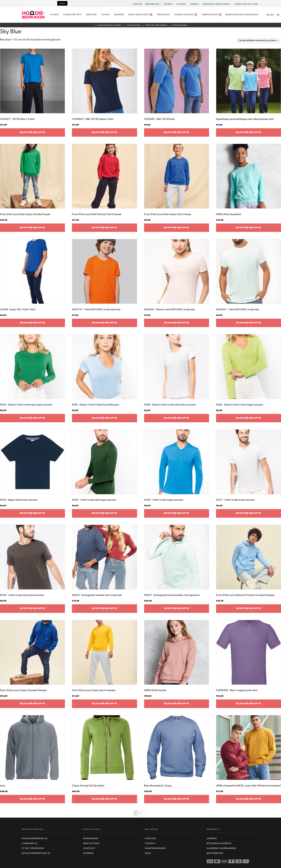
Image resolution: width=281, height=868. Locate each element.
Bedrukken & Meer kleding (216, 4)
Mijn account (91, 845)
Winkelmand (91, 840)
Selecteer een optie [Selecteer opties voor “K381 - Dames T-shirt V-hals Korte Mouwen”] (104, 420)
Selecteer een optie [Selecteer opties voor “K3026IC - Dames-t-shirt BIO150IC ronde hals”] (177, 324)
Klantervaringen (155, 850)
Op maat (168, 4)
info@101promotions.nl (36, 855)
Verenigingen (216, 15)
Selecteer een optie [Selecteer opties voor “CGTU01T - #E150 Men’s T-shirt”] (32, 134)
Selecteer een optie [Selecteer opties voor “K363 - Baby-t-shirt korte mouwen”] (32, 515)
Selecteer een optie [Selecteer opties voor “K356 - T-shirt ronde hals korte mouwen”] (32, 610)
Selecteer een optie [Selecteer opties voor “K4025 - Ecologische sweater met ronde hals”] (104, 610)
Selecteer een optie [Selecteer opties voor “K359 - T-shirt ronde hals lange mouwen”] (104, 515)
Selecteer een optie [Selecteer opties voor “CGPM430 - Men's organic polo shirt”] (249, 705)
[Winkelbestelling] (259, 42)
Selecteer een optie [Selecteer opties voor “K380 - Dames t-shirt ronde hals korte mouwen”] (177, 420)
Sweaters (96, 15)
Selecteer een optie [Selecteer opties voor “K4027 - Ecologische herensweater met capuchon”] (177, 610)
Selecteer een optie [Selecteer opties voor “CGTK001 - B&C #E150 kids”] (177, 134)
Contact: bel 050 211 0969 (246, 4)
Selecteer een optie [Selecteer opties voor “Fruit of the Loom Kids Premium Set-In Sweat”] (104, 229)
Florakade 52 (30, 845)
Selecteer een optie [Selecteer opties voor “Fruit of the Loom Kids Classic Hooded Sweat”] (32, 229)
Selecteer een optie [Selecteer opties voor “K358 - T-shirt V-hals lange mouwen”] (177, 515)
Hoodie (59, 15)
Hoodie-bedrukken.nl (35, 840)
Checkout (89, 850)
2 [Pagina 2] (140, 815)
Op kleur (181, 4)
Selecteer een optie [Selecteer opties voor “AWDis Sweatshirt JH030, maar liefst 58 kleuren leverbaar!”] (249, 801)
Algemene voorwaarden (221, 850)
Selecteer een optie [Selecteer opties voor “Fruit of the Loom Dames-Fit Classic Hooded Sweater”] (249, 610)
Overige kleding (190, 15)
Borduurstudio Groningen (246, 15)
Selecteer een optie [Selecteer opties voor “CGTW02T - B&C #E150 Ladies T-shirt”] (104, 134)
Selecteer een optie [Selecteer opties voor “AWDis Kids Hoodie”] (177, 705)
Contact (150, 845)
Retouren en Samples (219, 845)
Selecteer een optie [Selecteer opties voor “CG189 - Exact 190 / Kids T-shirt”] (32, 324)
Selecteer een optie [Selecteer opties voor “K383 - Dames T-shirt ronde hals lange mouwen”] (32, 420)
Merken (194, 4)
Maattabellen (152, 4)
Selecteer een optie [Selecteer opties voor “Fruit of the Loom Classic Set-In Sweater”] (104, 705)
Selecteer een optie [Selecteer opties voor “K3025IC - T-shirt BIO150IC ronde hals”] (249, 324)
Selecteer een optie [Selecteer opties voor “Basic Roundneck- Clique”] (177, 801)
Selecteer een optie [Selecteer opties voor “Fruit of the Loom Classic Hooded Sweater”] (32, 705)
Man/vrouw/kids (145, 15)
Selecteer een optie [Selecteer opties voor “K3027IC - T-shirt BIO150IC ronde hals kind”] (104, 324)
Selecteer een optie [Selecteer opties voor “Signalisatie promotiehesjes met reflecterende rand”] (249, 134)
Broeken (124, 15)
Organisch (168, 15)
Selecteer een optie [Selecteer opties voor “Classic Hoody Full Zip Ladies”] (104, 801)
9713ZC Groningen (33, 850)
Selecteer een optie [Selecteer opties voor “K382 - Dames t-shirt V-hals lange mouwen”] (249, 420)
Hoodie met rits (77, 15)
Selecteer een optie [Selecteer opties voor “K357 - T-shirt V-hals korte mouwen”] (249, 515)
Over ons (137, 4)
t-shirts (110, 15)
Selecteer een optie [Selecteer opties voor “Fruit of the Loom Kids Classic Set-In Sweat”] (177, 229)
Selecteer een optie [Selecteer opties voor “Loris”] (32, 801)
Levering (88, 855)
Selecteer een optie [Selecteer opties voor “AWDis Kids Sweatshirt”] (249, 229)
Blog (148, 855)
